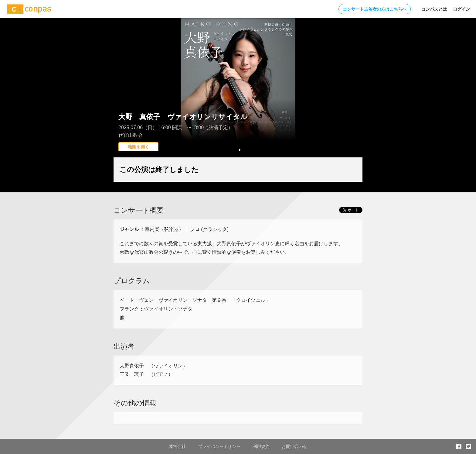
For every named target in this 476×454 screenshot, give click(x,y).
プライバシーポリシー (219, 446)
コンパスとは (434, 9)
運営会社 (177, 446)
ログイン (461, 9)
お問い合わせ (294, 446)
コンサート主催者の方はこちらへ (375, 9)
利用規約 (261, 446)
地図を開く (138, 147)
